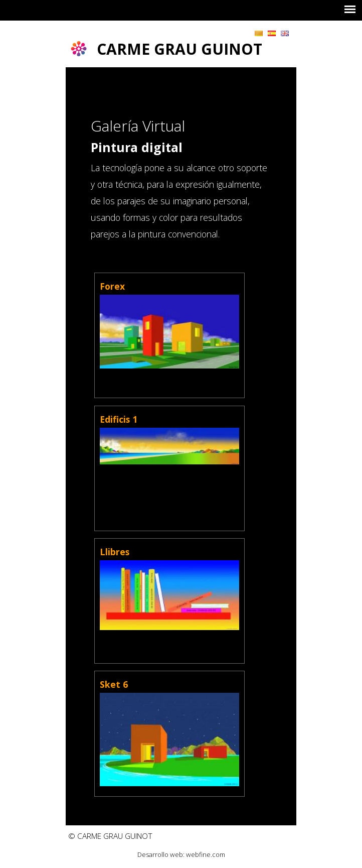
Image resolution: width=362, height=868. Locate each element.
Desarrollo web (160, 854)
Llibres (115, 552)
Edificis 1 (119, 419)
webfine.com (206, 854)
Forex (112, 286)
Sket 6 (114, 684)
